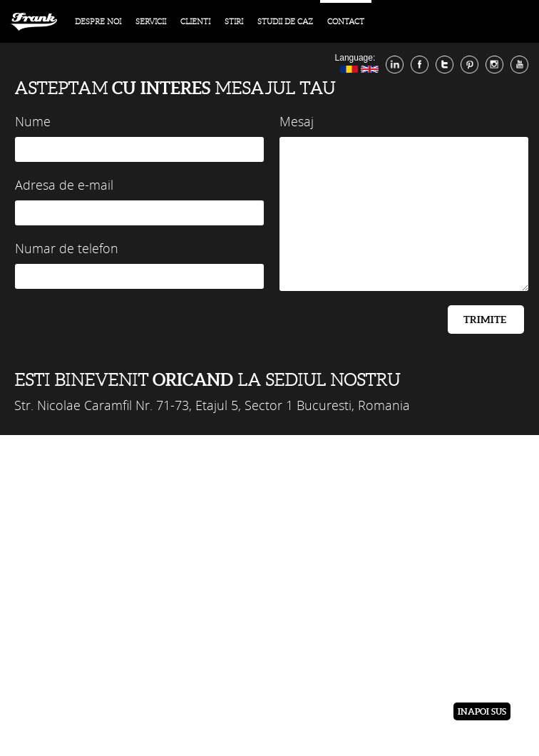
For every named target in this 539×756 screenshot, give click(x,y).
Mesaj (297, 121)
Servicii (151, 21)
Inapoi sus (482, 711)
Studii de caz (285, 21)
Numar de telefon (67, 248)
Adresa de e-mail (64, 185)
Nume (33, 121)
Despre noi (98, 21)
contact (346, 21)
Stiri (234, 21)
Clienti (195, 21)
